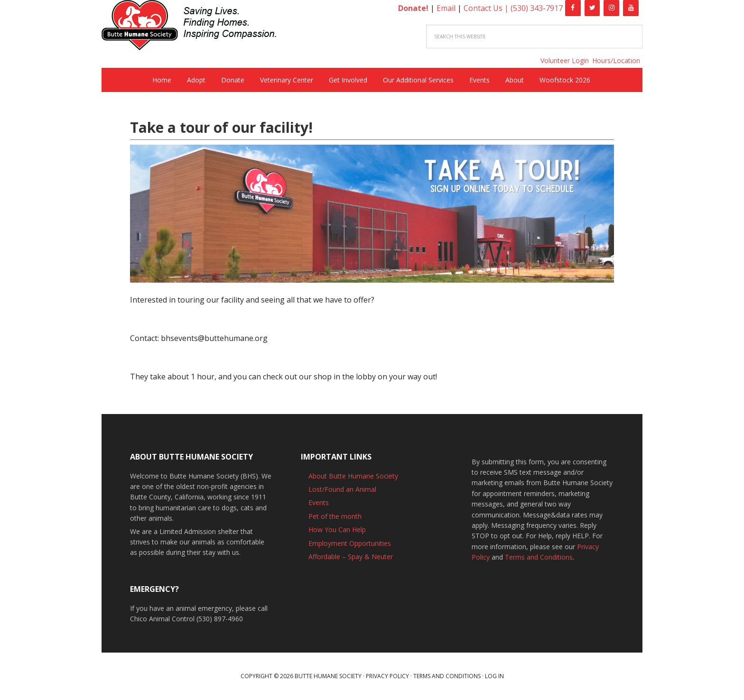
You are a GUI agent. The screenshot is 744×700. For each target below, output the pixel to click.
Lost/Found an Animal (342, 489)
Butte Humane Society (196, 27)
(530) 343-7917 (537, 8)
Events (319, 502)
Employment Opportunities (350, 543)
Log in (494, 676)
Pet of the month (335, 516)
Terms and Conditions (539, 557)
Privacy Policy (387, 676)
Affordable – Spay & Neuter (351, 557)
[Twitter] (592, 8)
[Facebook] (573, 8)
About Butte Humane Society (353, 476)
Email (446, 8)
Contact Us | (487, 8)
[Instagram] (611, 8)
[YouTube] (631, 8)
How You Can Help (337, 530)
